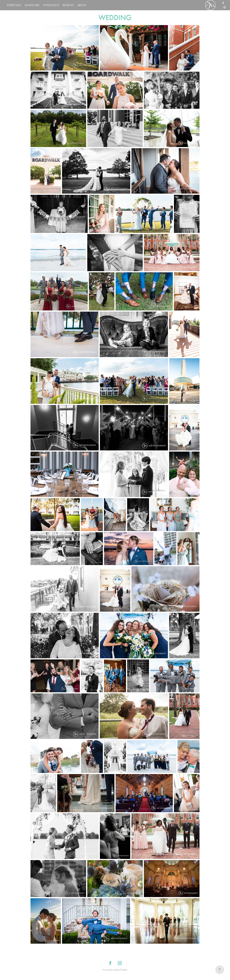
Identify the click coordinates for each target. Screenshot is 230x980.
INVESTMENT (51, 5)
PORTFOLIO (14, 5)
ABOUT (82, 5)
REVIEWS (68, 5)
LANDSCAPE (32, 5)
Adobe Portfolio (120, 970)
